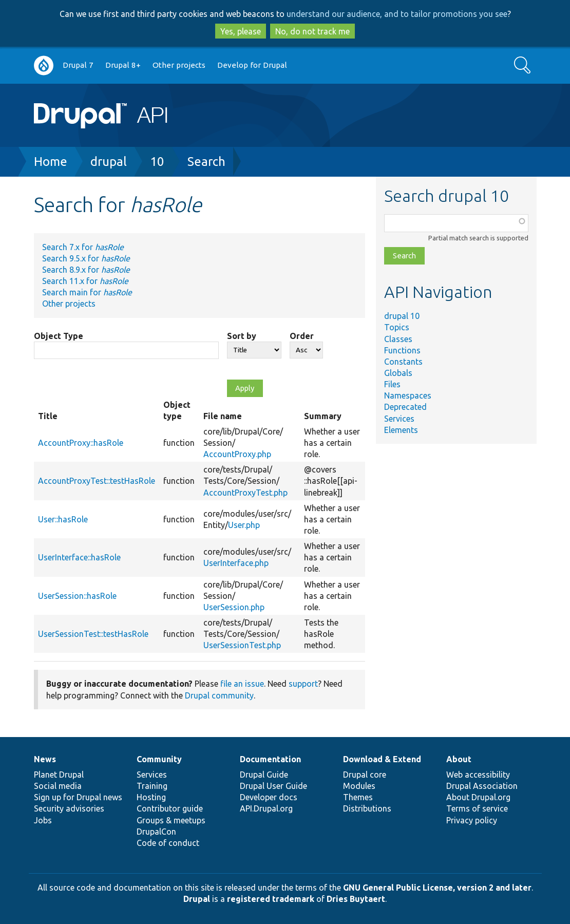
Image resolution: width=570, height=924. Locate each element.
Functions (402, 350)
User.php (244, 525)
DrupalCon (156, 832)
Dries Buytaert (356, 899)
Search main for (87, 292)
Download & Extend (382, 759)
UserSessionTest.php (242, 645)
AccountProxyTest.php (245, 493)
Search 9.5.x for (86, 258)
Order (302, 336)
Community (159, 759)
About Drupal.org (478, 797)
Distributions (367, 808)
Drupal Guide (264, 775)
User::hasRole (63, 519)
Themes (358, 797)
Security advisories (69, 808)
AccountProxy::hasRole (81, 443)
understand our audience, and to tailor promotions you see (397, 14)
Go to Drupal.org (44, 65)
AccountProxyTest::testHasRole (97, 481)
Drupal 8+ (123, 65)
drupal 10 (402, 316)
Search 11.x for (85, 281)
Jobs (43, 820)
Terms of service (477, 808)
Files (392, 384)
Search (206, 162)
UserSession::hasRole (77, 596)
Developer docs (269, 797)
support (303, 684)
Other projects (179, 65)
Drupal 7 (78, 65)
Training (152, 786)
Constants (403, 362)
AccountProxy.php (237, 454)
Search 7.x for (83, 247)
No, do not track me (312, 31)
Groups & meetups (171, 820)
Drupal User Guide (273, 786)
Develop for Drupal (252, 65)
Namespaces (408, 395)
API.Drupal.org (266, 808)
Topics (397, 327)
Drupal (197, 899)
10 (157, 162)
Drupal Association (482, 786)
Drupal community (219, 695)
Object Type (59, 336)
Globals (398, 373)
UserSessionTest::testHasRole (93, 634)
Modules (359, 786)
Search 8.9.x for (86, 270)
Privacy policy (472, 820)
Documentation (270, 759)
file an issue (242, 684)
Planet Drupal (59, 775)
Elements (401, 430)
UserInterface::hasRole (79, 557)
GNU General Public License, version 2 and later (437, 888)
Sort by (242, 336)
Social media (58, 786)
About (459, 759)
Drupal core (365, 775)
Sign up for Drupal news (78, 797)
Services (399, 419)
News (45, 759)
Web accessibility (478, 775)
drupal (109, 162)
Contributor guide (170, 808)
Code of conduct (168, 843)
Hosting (151, 797)
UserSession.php (234, 607)
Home (51, 162)
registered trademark (271, 899)
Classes (398, 339)
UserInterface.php (236, 563)
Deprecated (405, 407)
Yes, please (241, 31)
